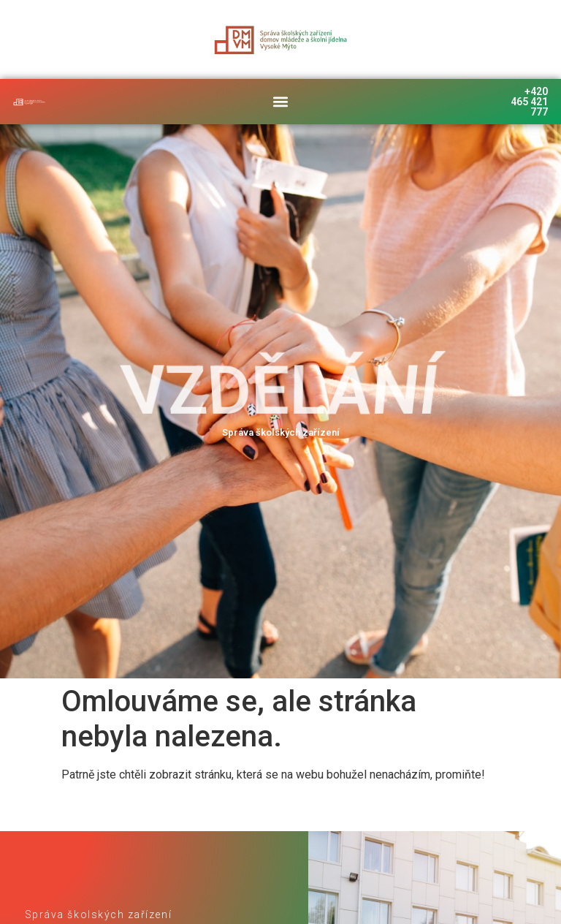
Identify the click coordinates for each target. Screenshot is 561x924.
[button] (280, 101)
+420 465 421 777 (529, 102)
